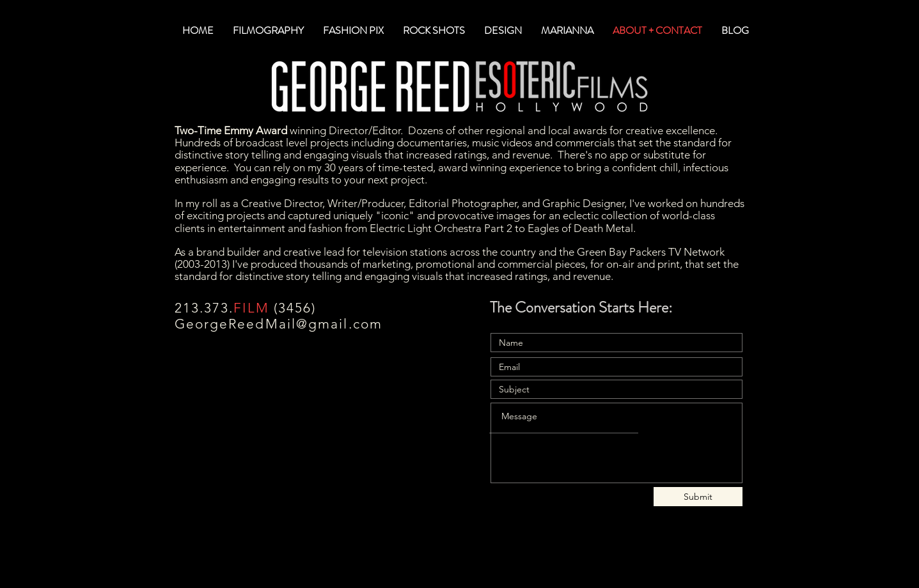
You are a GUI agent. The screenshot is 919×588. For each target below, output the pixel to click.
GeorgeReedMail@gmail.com (279, 324)
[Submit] (698, 497)
